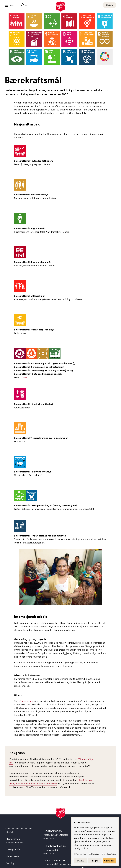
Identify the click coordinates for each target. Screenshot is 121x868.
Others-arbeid (26, 701)
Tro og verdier (14, 849)
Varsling (10, 863)
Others (25, 377)
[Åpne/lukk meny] (9, 5)
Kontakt (10, 832)
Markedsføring (110, 854)
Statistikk (95, 854)
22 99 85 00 (58, 860)
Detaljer (81, 861)
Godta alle (109, 861)
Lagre (95, 861)
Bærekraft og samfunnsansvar (15, 841)
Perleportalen (13, 856)
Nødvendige (81, 854)
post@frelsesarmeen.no (64, 864)
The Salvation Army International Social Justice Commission (51, 782)
